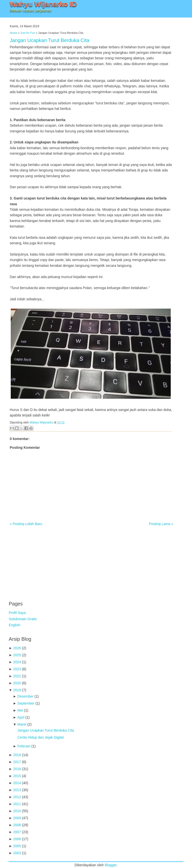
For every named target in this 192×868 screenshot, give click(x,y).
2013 (17, 790)
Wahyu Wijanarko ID (43, 4)
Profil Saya (17, 613)
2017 (17, 762)
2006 (17, 839)
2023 (17, 669)
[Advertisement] (46, 561)
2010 (17, 811)
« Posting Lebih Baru (26, 524)
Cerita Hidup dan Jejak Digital (40, 737)
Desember (26, 696)
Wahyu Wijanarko (41, 422)
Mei (20, 710)
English (14, 625)
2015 (17, 776)
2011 (17, 804)
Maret (22, 724)
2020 (17, 683)
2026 (17, 648)
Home (13, 33)
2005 (17, 846)
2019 (17, 690)
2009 (17, 818)
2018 (17, 755)
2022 (17, 676)
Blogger (111, 865)
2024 (17, 662)
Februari (24, 746)
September (26, 703)
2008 (17, 825)
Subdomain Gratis (23, 619)
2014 (17, 783)
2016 (17, 769)
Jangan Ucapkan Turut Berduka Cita (49, 40)
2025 (17, 655)
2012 (17, 797)
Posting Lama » (161, 524)
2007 (17, 832)
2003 (17, 853)
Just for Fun (28, 33)
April (21, 717)
